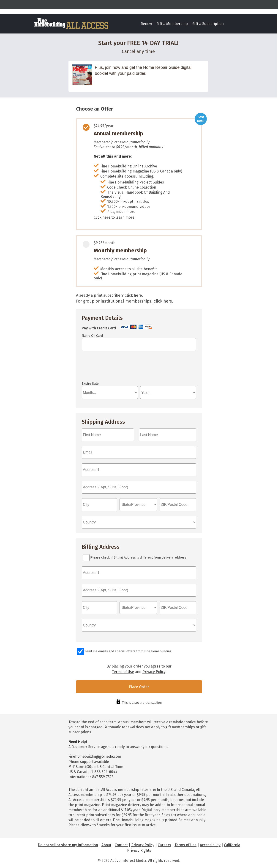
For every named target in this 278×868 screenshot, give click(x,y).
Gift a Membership (172, 24)
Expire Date (90, 384)
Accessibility (210, 845)
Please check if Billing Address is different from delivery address (138, 558)
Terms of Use (123, 672)
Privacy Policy (154, 672)
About (106, 845)
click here (163, 301)
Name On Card (92, 336)
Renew (146, 24)
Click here (102, 217)
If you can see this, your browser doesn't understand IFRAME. (102, 368)
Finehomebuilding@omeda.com (95, 756)
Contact (121, 845)
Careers (164, 845)
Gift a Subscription (208, 24)
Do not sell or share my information (68, 845)
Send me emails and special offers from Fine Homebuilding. (128, 651)
